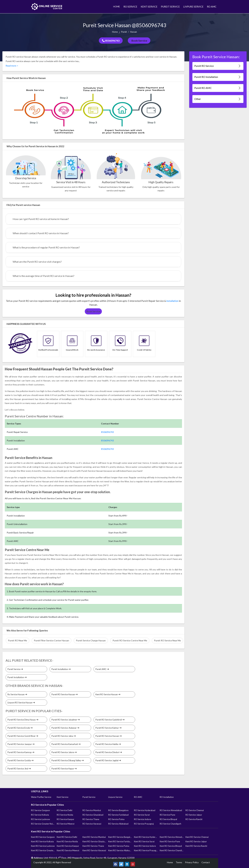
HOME (117, 6)
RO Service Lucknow (40, 819)
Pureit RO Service (218, 66)
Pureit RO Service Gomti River (23, 736)
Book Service (139, 41)
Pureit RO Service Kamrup (21, 752)
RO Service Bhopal (168, 819)
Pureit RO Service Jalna (64, 736)
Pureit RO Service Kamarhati (66, 744)
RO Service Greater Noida (43, 824)
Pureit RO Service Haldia (108, 744)
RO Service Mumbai (92, 810)
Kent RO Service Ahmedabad (172, 837)
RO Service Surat (142, 815)
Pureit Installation (61, 669)
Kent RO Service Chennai (197, 837)
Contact (206, 862)
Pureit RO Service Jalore (64, 752)
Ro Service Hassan (17, 694)
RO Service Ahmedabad (171, 810)
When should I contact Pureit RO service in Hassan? (41, 233)
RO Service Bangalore (118, 810)
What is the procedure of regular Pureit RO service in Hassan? (46, 247)
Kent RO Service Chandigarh (172, 850)
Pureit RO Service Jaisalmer (66, 720)
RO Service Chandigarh (170, 824)
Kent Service (63, 797)
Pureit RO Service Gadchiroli (110, 720)
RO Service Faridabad (118, 815)
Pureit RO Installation (218, 77)
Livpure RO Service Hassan (21, 703)
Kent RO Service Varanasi (94, 850)
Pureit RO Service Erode (20, 728)
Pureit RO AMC (218, 88)
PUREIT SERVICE (170, 7)
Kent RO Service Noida (67, 841)
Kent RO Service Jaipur (196, 841)
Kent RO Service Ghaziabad (94, 841)
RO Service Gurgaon (40, 810)
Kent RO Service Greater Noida (43, 850)
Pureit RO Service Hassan (65, 694)
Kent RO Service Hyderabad (146, 837)
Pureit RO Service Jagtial (108, 760)
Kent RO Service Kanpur (68, 846)
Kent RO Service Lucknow (43, 846)
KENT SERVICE (149, 7)
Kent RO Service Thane (93, 846)
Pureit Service (15, 669)
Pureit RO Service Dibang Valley (68, 760)
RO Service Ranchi (194, 819)
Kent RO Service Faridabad (120, 841)
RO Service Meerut (66, 824)
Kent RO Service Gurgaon (43, 837)
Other (218, 99)
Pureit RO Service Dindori (109, 752)
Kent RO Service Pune (170, 841)
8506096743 (111, 41)
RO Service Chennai (195, 810)
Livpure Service (115, 797)
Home (115, 32)
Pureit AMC (102, 669)
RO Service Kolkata (40, 815)
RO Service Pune (167, 815)
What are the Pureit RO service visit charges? (37, 262)
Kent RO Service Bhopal (171, 846)
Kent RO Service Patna (119, 846)
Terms (179, 862)
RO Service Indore (142, 819)
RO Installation (167, 797)
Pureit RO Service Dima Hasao (23, 720)
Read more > (12, 66)
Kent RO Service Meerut (68, 850)
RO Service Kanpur (65, 819)
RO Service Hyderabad (145, 810)
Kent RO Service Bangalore (120, 837)
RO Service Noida (65, 815)
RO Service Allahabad (118, 824)
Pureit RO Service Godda (20, 760)
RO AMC (212, 7)
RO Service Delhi (65, 810)
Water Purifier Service (41, 797)
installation (172, 301)
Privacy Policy (192, 862)
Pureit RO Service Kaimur (108, 728)
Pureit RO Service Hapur (64, 769)
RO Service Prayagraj (144, 824)
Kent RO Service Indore (145, 846)
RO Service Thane (91, 819)
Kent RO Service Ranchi (196, 846)
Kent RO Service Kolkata (42, 841)
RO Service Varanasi (92, 824)
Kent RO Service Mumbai (94, 837)
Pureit (124, 32)
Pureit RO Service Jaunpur (21, 744)
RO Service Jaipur (194, 815)
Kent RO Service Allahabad (120, 850)
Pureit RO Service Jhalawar (65, 728)
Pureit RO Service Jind (19, 769)
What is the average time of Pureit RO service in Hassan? (43, 276)
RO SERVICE (130, 7)
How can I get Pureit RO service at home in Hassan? (41, 219)
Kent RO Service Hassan (108, 694)
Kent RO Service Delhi (67, 837)
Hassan (134, 32)
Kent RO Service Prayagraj (146, 850)
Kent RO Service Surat (144, 841)
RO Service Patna (116, 819)
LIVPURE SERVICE (193, 7)
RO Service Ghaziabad (93, 815)
